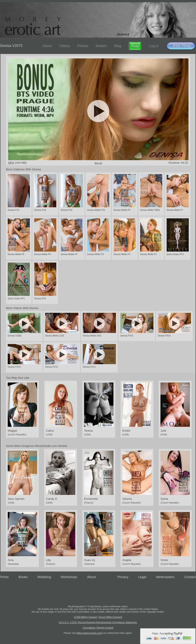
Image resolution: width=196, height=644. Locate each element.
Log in (154, 46)
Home (47, 46)
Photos (83, 46)
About (91, 577)
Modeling (44, 577)
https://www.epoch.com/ (89, 633)
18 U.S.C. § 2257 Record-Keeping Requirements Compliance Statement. (98, 622)
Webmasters (165, 577)
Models (101, 46)
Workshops (69, 577)
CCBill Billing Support (86, 617)
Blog (118, 46)
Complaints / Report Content (98, 628)
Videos (65, 46)
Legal (142, 577)
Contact (190, 577)
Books (23, 577)
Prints (4, 577)
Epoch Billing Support (110, 617)
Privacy (123, 577)
